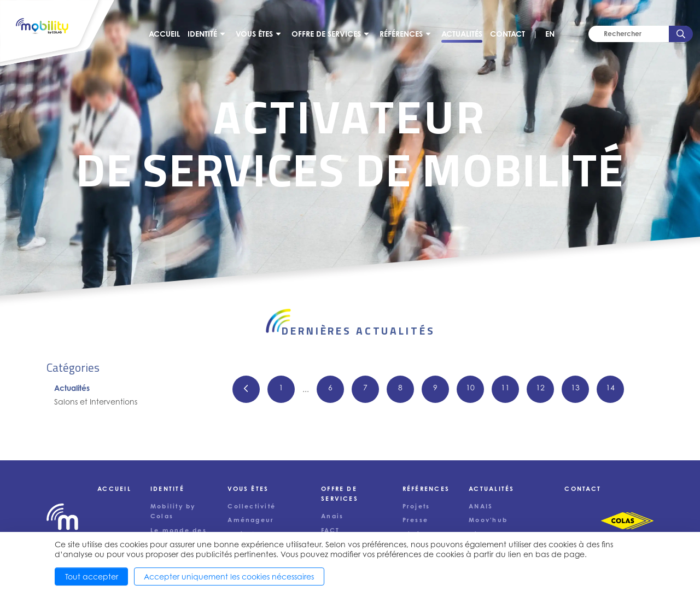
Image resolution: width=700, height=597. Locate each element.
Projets (416, 506)
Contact (507, 34)
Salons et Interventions (96, 402)
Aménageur (251, 520)
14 (610, 387)
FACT (330, 530)
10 (470, 387)
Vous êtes (254, 34)
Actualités (462, 34)
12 (540, 387)
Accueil (164, 34)
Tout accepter (92, 576)
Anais (332, 516)
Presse (415, 520)
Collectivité (252, 506)
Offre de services (326, 34)
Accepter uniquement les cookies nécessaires (229, 576)
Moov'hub (488, 520)
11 (505, 387)
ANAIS (481, 506)
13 (575, 387)
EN (550, 34)
